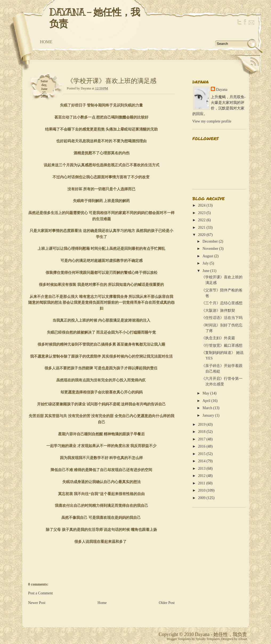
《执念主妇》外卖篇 (218, 338)
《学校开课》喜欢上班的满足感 (112, 81)
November (210, 249)
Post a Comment (41, 593)
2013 (202, 469)
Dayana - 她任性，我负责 (95, 18)
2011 (202, 483)
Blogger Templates (179, 639)
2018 (202, 432)
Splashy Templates (208, 639)
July (206, 263)
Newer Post (37, 603)
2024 (202, 205)
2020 (202, 235)
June (206, 271)
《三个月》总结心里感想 (222, 303)
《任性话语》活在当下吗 (222, 318)
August (208, 256)
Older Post (167, 603)
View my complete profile (212, 121)
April (207, 401)
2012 (202, 476)
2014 (202, 461)
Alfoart (243, 639)
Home (46, 42)
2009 (202, 498)
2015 (202, 454)
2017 (202, 439)
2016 (202, 446)
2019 (202, 424)
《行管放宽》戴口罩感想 (222, 345)
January (208, 415)
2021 (202, 228)
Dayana (222, 90)
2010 (202, 490)
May (206, 393)
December (210, 241)
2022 (202, 220)
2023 (202, 213)
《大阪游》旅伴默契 (218, 311)
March (207, 408)
